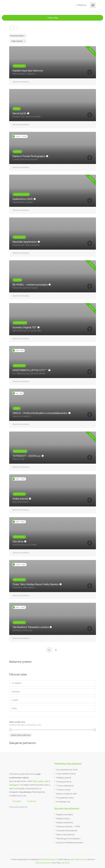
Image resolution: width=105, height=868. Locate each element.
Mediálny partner (64, 778)
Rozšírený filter (17, 36)
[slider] (10, 730)
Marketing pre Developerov (68, 839)
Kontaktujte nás (63, 802)
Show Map (53, 18)
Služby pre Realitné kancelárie (70, 843)
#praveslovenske (43, 863)
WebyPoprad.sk (49, 859)
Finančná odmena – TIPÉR (68, 827)
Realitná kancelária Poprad (18, 739)
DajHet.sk (65, 863)
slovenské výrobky (25, 739)
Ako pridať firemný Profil (67, 770)
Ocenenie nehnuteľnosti (67, 831)
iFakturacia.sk (80, 859)
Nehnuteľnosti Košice (15, 739)
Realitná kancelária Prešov (21, 739)
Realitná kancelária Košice (11, 739)
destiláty (23, 739)
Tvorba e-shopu (63, 790)
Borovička (13, 739)
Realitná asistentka (65, 823)
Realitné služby (63, 819)
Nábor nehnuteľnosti (65, 835)
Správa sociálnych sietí (66, 794)
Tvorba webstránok (65, 786)
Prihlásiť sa (81, 5)
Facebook (32, 801)
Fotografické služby (65, 798)
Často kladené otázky (66, 774)
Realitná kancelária (65, 815)
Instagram (17, 801)
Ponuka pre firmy (64, 782)
